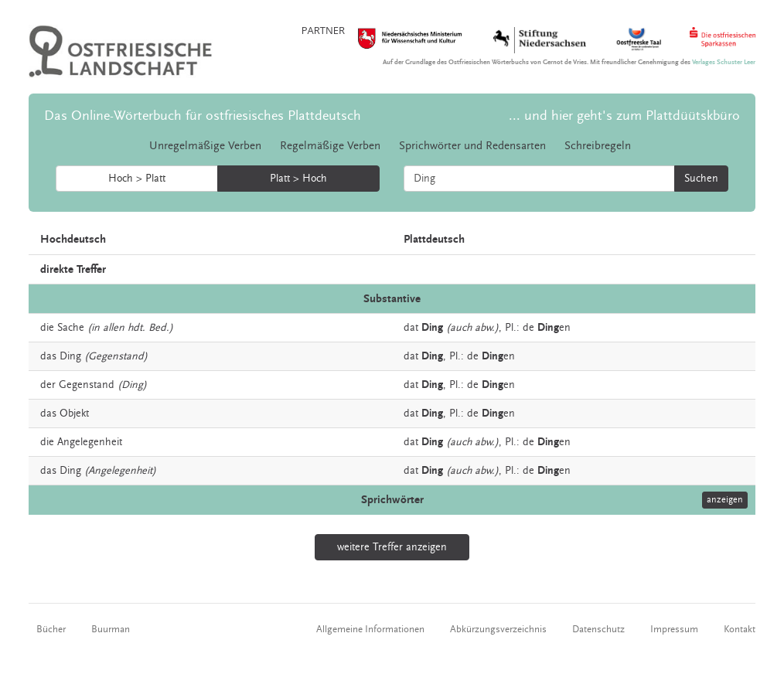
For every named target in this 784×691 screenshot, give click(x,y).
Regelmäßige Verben (330, 146)
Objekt (74, 414)
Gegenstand (87, 385)
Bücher (51, 629)
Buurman (111, 629)
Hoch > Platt (137, 179)
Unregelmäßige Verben (205, 146)
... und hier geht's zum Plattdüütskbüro (624, 116)
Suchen (701, 179)
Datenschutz (598, 629)
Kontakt (740, 629)
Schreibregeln (598, 146)
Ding (70, 356)
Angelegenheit (90, 442)
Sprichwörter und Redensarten (472, 146)
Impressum (674, 629)
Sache (71, 328)
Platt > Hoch (298, 179)
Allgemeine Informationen (370, 629)
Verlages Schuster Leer (724, 62)
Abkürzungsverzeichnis (498, 629)
